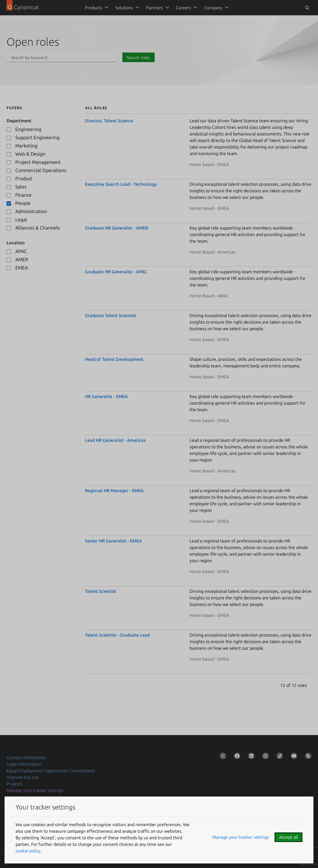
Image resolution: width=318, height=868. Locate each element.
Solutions (124, 8)
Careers (183, 8)
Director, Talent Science (109, 121)
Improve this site (23, 777)
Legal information (24, 764)
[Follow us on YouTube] (293, 757)
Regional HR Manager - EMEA (114, 490)
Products (94, 8)
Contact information (26, 757)
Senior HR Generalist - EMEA (113, 541)
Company (213, 8)
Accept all (288, 837)
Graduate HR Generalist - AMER (117, 228)
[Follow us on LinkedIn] (250, 757)
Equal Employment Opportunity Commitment (51, 771)
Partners (154, 8)
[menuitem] (96, 8)
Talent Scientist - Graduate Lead (117, 635)
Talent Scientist (101, 591)
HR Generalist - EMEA (106, 396)
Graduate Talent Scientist (111, 315)
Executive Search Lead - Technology (121, 184)
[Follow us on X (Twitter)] (222, 757)
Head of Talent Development (114, 359)
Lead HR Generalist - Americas (115, 440)
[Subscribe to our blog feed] (307, 757)
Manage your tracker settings (35, 790)
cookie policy (28, 851)
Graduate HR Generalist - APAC (116, 272)
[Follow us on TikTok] (279, 757)
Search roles (139, 57)
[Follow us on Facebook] (236, 757)
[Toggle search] (307, 8)
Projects (14, 784)
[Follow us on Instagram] (264, 757)
